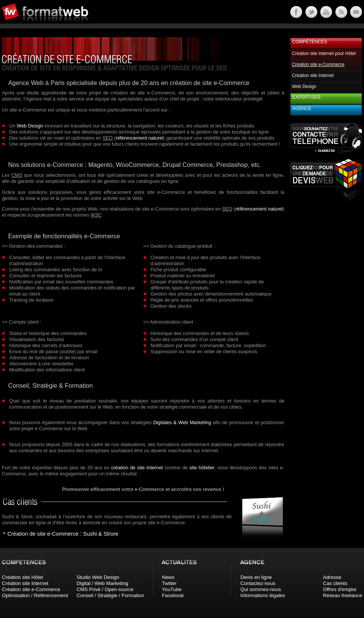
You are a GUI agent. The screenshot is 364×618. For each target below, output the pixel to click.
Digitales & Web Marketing (182, 422)
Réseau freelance (343, 595)
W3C (96, 215)
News (168, 577)
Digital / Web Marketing (102, 583)
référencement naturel (139, 138)
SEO (107, 138)
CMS (17, 175)
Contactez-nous (258, 583)
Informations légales (263, 595)
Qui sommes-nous (261, 589)
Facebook (173, 595)
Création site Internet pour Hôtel (324, 53)
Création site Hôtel (22, 577)
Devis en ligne (256, 577)
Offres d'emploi (340, 589)
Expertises (306, 97)
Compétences (310, 42)
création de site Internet (137, 468)
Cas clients (335, 583)
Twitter (169, 583)
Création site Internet (313, 75)
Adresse (332, 577)
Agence (302, 109)
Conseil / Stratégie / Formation (110, 595)
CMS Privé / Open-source (105, 589)
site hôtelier (202, 468)
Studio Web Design (98, 577)
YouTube (172, 589)
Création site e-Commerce (31, 589)
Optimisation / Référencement (35, 595)
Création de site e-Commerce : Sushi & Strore (63, 534)
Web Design (30, 126)
